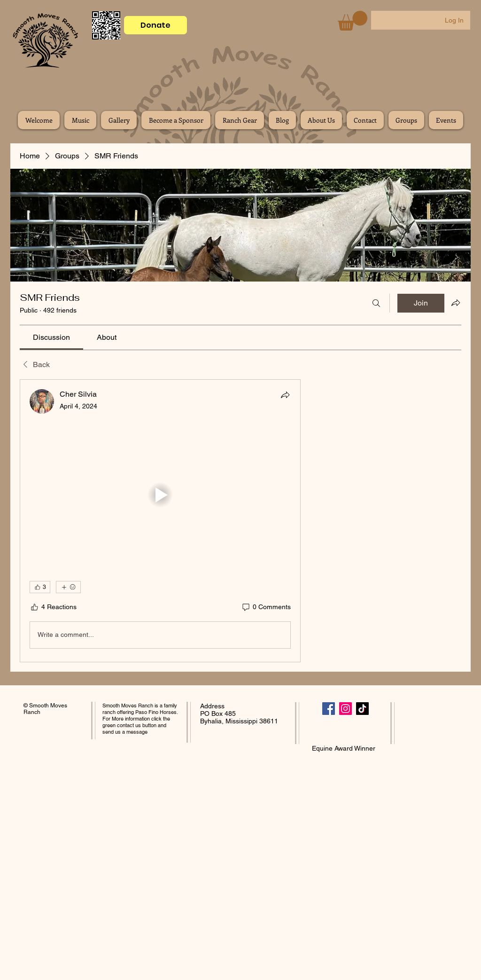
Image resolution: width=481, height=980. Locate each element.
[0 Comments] (266, 607)
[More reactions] (68, 587)
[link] (51, 337)
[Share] (285, 395)
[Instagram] (345, 709)
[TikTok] (362, 709)
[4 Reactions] (53, 607)
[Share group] (456, 303)
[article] (160, 521)
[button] (353, 21)
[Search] (376, 303)
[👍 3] (40, 587)
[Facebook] (329, 709)
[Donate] (155, 25)
